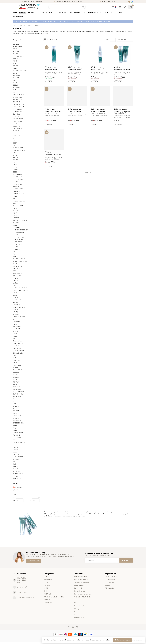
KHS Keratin (16, 269)
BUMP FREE (16, 102)
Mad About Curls (18, 300)
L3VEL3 (15, 278)
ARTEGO (16, 66)
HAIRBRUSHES (17, 184)
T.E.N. (15, 440)
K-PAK (16, 235)
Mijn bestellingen (110, 579)
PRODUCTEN (33, 12)
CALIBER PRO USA (18, 104)
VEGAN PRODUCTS (19, 457)
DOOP (15, 143)
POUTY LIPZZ (17, 365)
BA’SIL (15, 80)
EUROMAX (16, 158)
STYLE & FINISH (19, 244)
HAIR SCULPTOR (18, 189)
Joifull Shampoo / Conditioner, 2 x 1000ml (53, 154)
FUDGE (15, 165)
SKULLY (15, 401)
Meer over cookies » (138, 640)
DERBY (15, 138)
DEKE (15, 133)
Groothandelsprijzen (81, 600)
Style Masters (17, 421)
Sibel (14, 399)
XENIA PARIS (17, 471)
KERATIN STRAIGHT (19, 259)
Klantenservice (34, 561)
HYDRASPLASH (19, 232)
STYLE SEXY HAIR (18, 423)
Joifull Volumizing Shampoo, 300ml (51, 69)
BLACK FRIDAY (17, 47)
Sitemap (77, 609)
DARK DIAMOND (18, 129)
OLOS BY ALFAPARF (19, 351)
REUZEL (15, 380)
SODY (15, 404)
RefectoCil (16, 377)
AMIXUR (15, 59)
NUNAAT (16, 336)
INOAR (15, 213)
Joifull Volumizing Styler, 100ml (97, 69)
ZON (70, 12)
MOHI (15, 319)
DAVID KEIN (16, 131)
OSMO (15, 355)
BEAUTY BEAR (17, 90)
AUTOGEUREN (18, 16)
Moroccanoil (17, 322)
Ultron (15, 452)
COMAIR (15, 124)
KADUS (15, 254)
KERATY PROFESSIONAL (20, 261)
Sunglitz (15, 428)
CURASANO (16, 126)
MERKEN (22, 12)
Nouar (15, 334)
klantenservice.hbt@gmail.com (26, 598)
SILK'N (15, 409)
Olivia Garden (17, 348)
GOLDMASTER (17, 177)
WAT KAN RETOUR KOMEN (83, 597)
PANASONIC (17, 360)
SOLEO (15, 413)
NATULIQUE (17, 329)
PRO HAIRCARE (18, 370)
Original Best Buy (18, 353)
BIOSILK (15, 85)
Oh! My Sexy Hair (18, 343)
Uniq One (16, 454)
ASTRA (15, 68)
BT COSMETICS (18, 97)
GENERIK (16, 172)
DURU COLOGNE (18, 148)
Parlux (15, 363)
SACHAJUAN (17, 389)
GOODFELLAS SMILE (19, 179)
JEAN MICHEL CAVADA (20, 220)
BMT (14, 92)
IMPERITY (16, 208)
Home (15, 12)
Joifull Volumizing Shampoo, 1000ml (74, 110)
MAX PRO (16, 312)
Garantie (77, 615)
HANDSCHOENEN (18, 194)
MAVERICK (16, 310)
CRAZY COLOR (18, 121)
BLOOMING (16, 88)
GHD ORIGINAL (18, 174)
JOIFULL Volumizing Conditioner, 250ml (75, 69)
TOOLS (43, 12)
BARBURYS (16, 76)
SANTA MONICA (18, 394)
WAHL (15, 462)
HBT (14, 199)
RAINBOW (16, 372)
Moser (15, 324)
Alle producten (110, 588)
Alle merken (19, 487)
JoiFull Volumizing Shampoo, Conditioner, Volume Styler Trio (122, 111)
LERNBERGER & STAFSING (21, 290)
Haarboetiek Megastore (81, 576)
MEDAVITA (16, 314)
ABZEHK (16, 49)
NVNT (15, 339)
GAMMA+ (16, 167)
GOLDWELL (17, 182)
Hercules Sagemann (19, 201)
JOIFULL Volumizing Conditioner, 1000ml (98, 110)
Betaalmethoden (79, 585)
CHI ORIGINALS (18, 109)
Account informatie (111, 576)
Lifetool (15, 293)
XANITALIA (16, 469)
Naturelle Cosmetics (19, 307)
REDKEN (15, 375)
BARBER (15, 73)
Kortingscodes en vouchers (83, 594)
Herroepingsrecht (80, 591)
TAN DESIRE (17, 435)
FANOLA (15, 160)
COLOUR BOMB (18, 119)
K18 (14, 252)
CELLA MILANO (18, 112)
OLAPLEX (16, 346)
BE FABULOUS (17, 83)
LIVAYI (15, 295)
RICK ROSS (16, 387)
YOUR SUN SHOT (18, 479)
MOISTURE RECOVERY (21, 230)
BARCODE (16, 78)
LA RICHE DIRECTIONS (20, 288)
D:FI (14, 141)
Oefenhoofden (17, 341)
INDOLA (15, 211)
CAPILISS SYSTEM (18, 107)
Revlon (15, 384)
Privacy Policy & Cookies (82, 606)
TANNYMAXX (17, 438)
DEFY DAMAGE (19, 237)
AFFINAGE (16, 51)
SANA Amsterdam (18, 392)
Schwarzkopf (17, 396)
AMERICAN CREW (18, 56)
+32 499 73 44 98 (22, 587)
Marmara (16, 302)
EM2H (15, 153)
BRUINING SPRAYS (18, 95)
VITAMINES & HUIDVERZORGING (99, 12)
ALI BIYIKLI (16, 54)
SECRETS (16, 406)
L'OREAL (16, 298)
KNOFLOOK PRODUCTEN (21, 273)
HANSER (15, 196)
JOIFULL (37, 25)
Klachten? (77, 612)
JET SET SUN (17, 223)
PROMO (15, 476)
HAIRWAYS (16, 191)
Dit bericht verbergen (122, 640)
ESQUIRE (16, 155)
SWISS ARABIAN (18, 433)
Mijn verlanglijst (110, 582)
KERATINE (117, 12)
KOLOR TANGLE (18, 276)
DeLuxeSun (16, 136)
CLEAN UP (16, 116)
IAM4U (15, 203)
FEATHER (16, 162)
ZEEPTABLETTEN (18, 474)
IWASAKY (16, 218)
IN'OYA (15, 216)
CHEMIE (62, 12)
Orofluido (16, 358)
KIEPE (15, 271)
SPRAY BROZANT (18, 416)
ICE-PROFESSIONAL (19, 206)
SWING (15, 430)
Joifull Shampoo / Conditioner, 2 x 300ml (122, 69)
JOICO (30, 25)
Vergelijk (50, 81)
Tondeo (15, 450)
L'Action (15, 283)
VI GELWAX (16, 459)
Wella (15, 464)
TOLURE (16, 447)
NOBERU (16, 331)
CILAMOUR (16, 114)
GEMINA (15, 170)
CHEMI (17, 247)
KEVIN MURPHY (18, 266)
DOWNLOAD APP (80, 618)
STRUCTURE (18, 242)
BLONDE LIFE (19, 240)
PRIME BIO (16, 368)
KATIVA (15, 256)
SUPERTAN (16, 425)
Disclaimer (78, 603)
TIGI (14, 445)
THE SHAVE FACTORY (20, 442)
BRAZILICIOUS (17, 100)
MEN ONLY (53, 12)
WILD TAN (16, 466)
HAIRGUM (16, 187)
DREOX (15, 145)
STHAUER (16, 418)
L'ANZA (15, 285)
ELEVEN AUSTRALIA (19, 150)
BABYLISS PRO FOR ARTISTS (22, 71)
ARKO (15, 63)
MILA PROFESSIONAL (19, 317)
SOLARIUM (16, 411)
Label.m (15, 281)
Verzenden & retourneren (82, 582)
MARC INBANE (17, 305)
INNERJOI (17, 249)
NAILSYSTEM (17, 327)
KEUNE (15, 264)
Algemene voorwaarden (82, 579)
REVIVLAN (16, 382)
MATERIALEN (79, 12)
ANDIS (15, 61)
